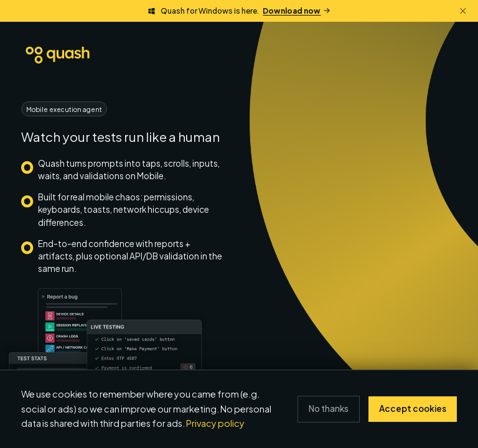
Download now (296, 11)
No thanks (329, 408)
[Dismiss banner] (463, 11)
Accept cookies (413, 408)
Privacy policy (215, 423)
